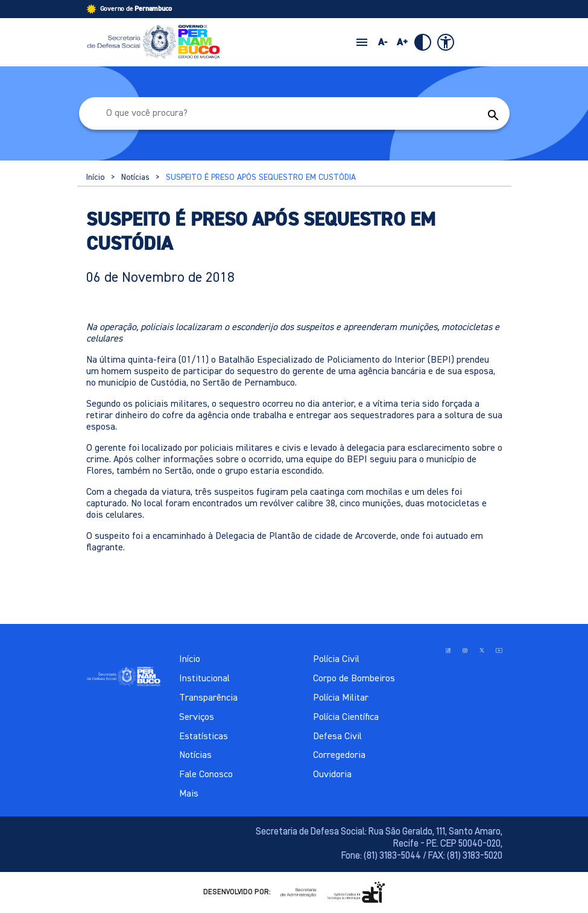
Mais (189, 794)
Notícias (135, 177)
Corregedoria (339, 756)
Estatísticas (204, 737)
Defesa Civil (337, 737)
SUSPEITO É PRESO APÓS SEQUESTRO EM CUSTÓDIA (261, 177)
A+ (403, 42)
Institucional (204, 679)
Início (96, 177)
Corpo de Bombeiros (354, 679)
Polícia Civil (336, 660)
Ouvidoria (332, 775)
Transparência (208, 698)
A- (383, 42)
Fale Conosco (206, 775)
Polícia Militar (341, 698)
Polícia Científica (346, 717)
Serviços (197, 717)
